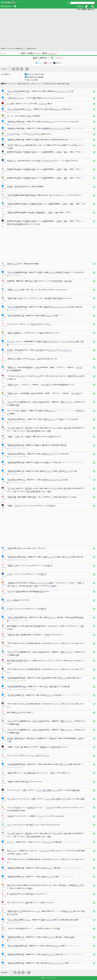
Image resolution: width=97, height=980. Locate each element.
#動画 (63, 84)
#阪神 (19, 84)
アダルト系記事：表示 (86, 9)
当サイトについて (49, 978)
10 (27, 69)
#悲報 (24, 84)
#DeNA (53, 84)
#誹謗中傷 (47, 84)
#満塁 (58, 84)
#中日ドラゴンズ (37, 84)
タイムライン (53, 54)
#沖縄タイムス (34, 53)
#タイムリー (13, 84)
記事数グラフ (60, 58)
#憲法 (23, 53)
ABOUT (80, 6)
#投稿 (68, 84)
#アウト (39, 63)
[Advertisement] (48, 29)
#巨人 (29, 84)
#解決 (45, 53)
